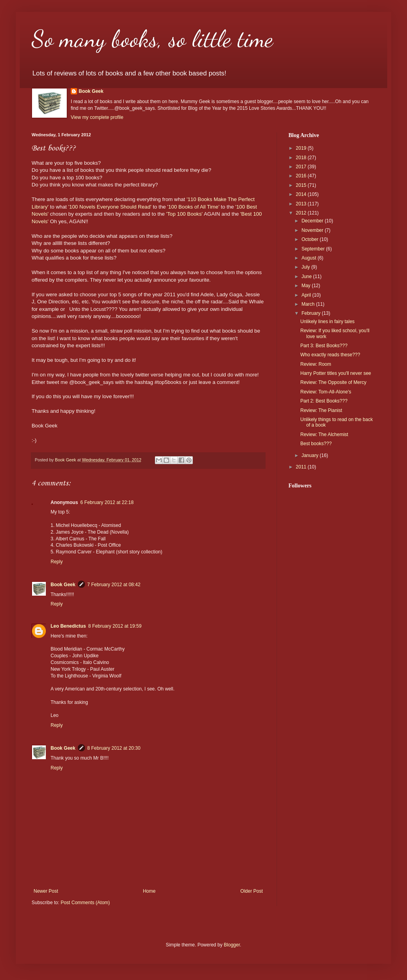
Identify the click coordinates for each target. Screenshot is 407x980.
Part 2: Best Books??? (324, 401)
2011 (302, 467)
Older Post (252, 891)
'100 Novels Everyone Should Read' (110, 207)
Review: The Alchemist (324, 435)
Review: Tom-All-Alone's (326, 392)
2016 (302, 176)
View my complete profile (97, 117)
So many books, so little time (152, 39)
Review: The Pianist (321, 410)
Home (149, 891)
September (314, 249)
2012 (302, 213)
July (306, 267)
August (310, 258)
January (311, 455)
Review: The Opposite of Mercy (333, 382)
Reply (57, 562)
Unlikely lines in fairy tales (327, 322)
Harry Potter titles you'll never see (336, 373)
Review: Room (316, 364)
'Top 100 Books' (184, 214)
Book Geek (91, 91)
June (307, 277)
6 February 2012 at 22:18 (107, 502)
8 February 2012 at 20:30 (114, 748)
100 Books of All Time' (194, 207)
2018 (302, 158)
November (313, 230)
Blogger (232, 945)
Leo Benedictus (68, 626)
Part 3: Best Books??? (324, 346)
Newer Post (46, 891)
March (309, 304)
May (307, 286)
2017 (302, 167)
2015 (302, 185)
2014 (302, 194)
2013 (302, 204)
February (312, 313)
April (307, 295)
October (311, 239)
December (313, 221)
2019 (302, 148)
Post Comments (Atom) (85, 903)
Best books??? (316, 444)
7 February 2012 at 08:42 (114, 585)
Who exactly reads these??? (330, 355)
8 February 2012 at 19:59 (115, 626)
